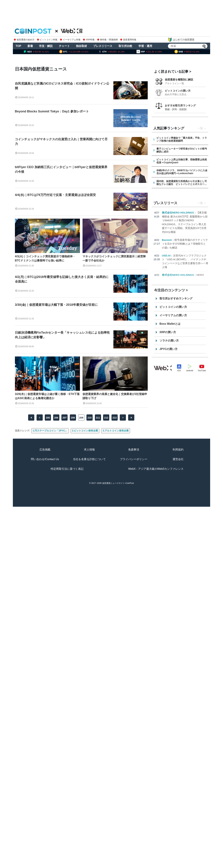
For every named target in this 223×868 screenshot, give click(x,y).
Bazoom (167, 240)
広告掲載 (45, 450)
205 (48, 418)
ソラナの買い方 (169, 341)
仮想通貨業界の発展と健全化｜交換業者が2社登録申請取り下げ (115, 396)
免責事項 (134, 450)
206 (56, 418)
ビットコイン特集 (47, 40)
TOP (18, 46)
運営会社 (178, 459)
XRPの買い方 (168, 332)
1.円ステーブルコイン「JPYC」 (50, 431)
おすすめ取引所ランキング (180, 105)
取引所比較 (125, 46)
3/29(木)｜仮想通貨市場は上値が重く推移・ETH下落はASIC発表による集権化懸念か (47, 396)
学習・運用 (145, 46)
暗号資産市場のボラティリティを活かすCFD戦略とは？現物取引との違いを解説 (185, 244)
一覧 (200, 128)
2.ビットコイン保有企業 (85, 431)
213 (115, 418)
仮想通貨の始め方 (24, 40)
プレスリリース (103, 46)
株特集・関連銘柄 (108, 40)
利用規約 (178, 450)
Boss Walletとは (170, 324)
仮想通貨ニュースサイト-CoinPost (118, 483)
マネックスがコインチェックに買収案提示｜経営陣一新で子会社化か (114, 258)
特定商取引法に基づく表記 (67, 469)
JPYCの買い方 (169, 349)
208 (73, 418)
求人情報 (89, 450)
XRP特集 (89, 40)
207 (65, 418)
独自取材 (81, 46)
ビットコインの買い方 (178, 91)
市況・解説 (46, 46)
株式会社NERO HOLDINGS (178, 213)
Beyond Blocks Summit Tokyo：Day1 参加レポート (52, 111)
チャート (64, 46)
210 (89, 418)
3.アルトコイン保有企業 (116, 431)
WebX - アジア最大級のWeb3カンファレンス (156, 469)
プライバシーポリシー (134, 459)
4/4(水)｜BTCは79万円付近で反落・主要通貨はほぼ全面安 (55, 195)
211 (98, 418)
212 (106, 418)
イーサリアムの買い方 (173, 315)
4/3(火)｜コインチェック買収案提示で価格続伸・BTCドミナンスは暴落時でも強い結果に (45, 258)
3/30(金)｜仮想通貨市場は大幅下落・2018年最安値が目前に (56, 305)
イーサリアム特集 (70, 40)
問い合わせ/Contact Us (45, 459)
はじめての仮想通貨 (181, 40)
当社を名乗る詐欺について (89, 459)
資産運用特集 (128, 40)
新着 (30, 46)
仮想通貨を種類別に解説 (179, 79)
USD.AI (166, 256)
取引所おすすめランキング (176, 298)
